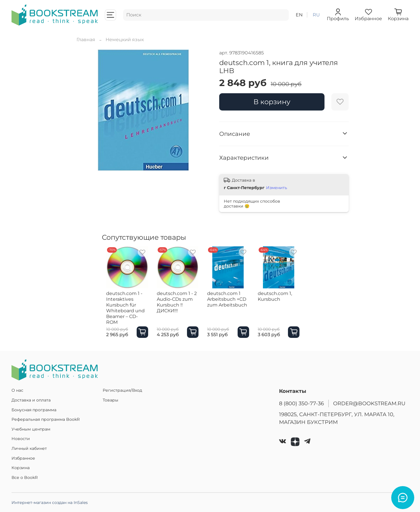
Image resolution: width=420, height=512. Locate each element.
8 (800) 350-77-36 (301, 403)
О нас (17, 390)
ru (316, 15)
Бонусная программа (34, 410)
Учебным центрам (31, 429)
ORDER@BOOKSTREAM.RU (369, 403)
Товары (110, 400)
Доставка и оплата (31, 400)
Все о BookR (25, 477)
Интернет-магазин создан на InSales (50, 503)
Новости (21, 439)
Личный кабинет (29, 448)
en (299, 15)
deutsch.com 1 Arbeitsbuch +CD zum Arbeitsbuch (234, 305)
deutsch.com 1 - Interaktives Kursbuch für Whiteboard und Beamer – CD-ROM (123, 311)
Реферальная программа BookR (46, 419)
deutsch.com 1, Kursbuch (288, 302)
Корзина (21, 468)
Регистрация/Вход (122, 390)
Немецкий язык (125, 40)
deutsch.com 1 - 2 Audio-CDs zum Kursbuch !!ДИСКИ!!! (182, 305)
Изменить (277, 188)
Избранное (23, 458)
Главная (86, 40)
